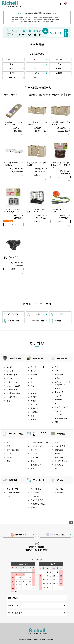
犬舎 (33, 386)
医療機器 (13, 480)
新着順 (68, 95)
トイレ (33, 393)
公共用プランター (14, 397)
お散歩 (33, 401)
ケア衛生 (34, 397)
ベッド (33, 390)
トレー (33, 378)
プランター (11, 371)
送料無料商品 (18, 535)
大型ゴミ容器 (60, 442)
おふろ (57, 388)
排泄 (8, 446)
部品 (8, 401)
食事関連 (34, 408)
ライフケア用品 (16, 434)
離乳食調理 (59, 375)
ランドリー (35, 450)
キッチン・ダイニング (39, 442)
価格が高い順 (58, 95)
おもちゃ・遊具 (61, 418)
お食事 (57, 378)
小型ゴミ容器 (60, 446)
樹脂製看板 (59, 450)
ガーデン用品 (15, 358)
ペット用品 (38, 358)
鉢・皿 (9, 367)
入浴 (8, 442)
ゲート (33, 382)
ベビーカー (59, 411)
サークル (34, 375)
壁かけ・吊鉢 (12, 375)
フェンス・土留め (14, 386)
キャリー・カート (38, 367)
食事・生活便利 (13, 450)
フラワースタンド (14, 382)
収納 (57, 403)
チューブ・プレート (14, 489)
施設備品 (58, 453)
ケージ (33, 371)
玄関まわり (35, 457)
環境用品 (61, 434)
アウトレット (39, 480)
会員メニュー (13, 605)
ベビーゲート (60, 396)
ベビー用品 (62, 358)
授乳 (57, 367)
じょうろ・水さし (14, 390)
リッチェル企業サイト (17, 613)
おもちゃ (34, 405)
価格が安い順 (44, 95)
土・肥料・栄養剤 (14, 393)
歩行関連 (10, 457)
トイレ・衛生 (60, 392)
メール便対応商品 (56, 535)
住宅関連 (10, 453)
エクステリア (36, 465)
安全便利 (58, 400)
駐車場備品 (59, 457)
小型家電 (34, 412)
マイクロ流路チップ (14, 493)
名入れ (33, 419)
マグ (57, 371)
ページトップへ (71, 522)
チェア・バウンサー (63, 407)
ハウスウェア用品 (40, 434)
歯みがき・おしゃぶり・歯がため (63, 383)
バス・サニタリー (38, 446)
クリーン (34, 454)
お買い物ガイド (14, 598)
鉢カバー (10, 378)
